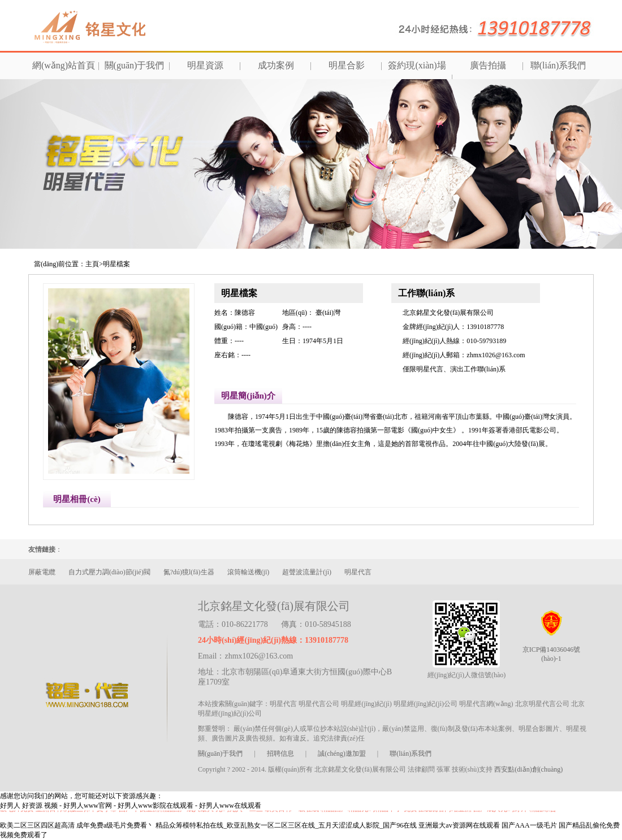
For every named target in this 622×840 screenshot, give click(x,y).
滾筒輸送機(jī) (249, 572)
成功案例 (276, 65)
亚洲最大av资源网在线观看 (459, 825)
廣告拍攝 (488, 65)
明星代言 (358, 572)
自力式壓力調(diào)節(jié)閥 (109, 572)
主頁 (92, 264)
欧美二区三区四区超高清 (37, 825)
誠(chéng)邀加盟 (342, 754)
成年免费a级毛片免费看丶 (115, 825)
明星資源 (205, 65)
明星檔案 (116, 264)
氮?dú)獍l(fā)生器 (189, 572)
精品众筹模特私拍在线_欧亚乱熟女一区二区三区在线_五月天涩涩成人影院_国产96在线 (286, 825)
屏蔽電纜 (42, 572)
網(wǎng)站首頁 (64, 65)
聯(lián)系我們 (558, 65)
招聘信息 (280, 754)
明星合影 (347, 65)
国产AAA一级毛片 (529, 825)
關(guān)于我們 (135, 65)
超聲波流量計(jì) (307, 572)
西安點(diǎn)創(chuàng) (528, 769)
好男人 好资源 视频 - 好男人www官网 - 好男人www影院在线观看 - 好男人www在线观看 (131, 806)
